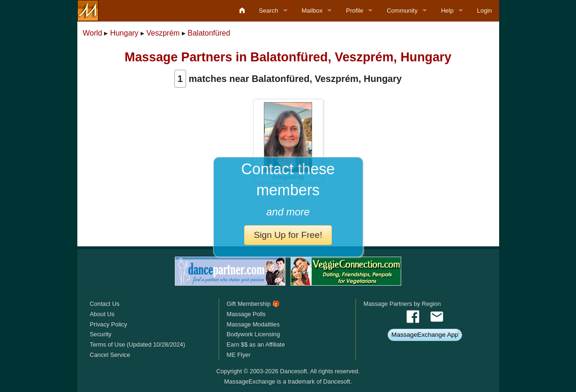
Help (447, 11)
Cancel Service (110, 355)
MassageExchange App (425, 335)
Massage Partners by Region (402, 304)
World (93, 33)
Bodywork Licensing (253, 334)
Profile (355, 11)
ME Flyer (238, 355)
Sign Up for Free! (288, 235)
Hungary (124, 33)
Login (485, 11)
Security (101, 334)
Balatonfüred (209, 33)
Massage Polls (246, 314)
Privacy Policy (109, 324)
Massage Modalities (253, 324)
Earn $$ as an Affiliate (255, 344)
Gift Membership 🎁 (253, 304)
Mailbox (312, 11)
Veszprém (163, 33)
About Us (102, 314)
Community (402, 11)
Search (268, 11)
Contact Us (105, 304)
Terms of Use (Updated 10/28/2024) (138, 344)
